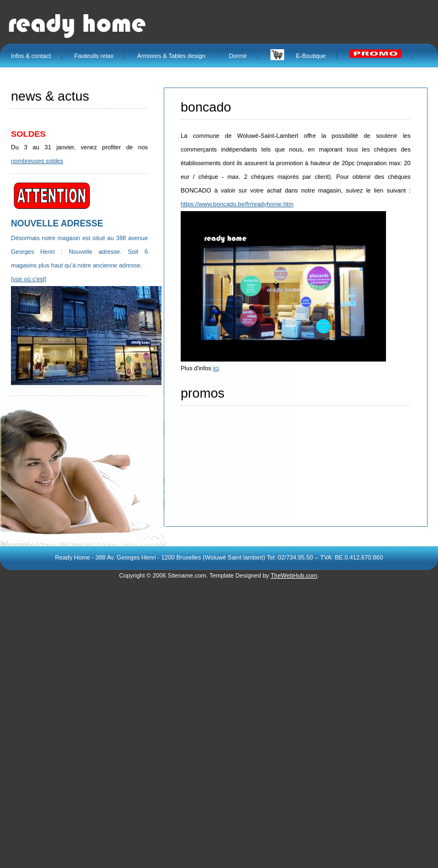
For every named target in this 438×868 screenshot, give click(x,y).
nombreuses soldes (37, 161)
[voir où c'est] (28, 279)
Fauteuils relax (94, 56)
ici (216, 368)
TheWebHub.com (294, 575)
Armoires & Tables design (171, 56)
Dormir (238, 56)
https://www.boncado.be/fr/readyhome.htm (237, 204)
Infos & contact (31, 56)
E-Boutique (298, 56)
